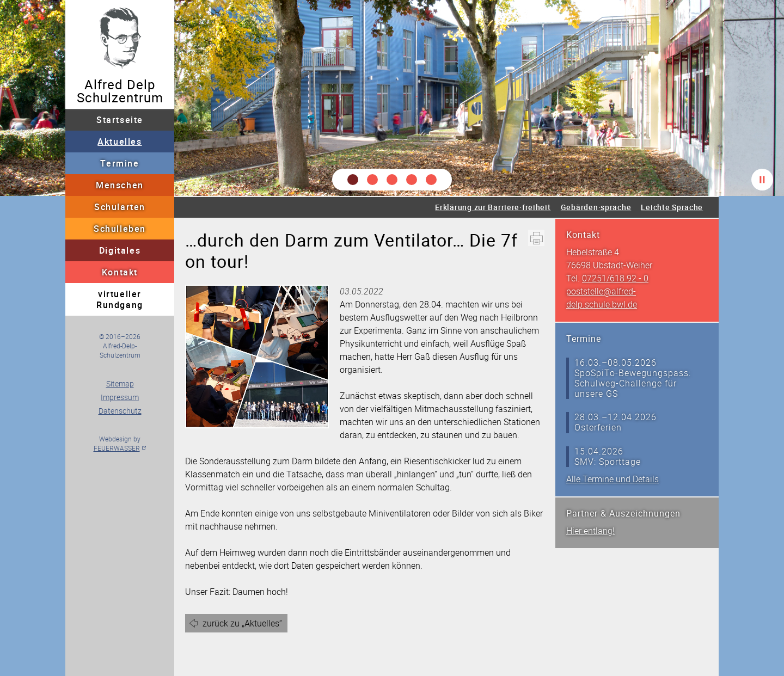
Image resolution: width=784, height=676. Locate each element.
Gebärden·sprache (596, 207)
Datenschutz (120, 411)
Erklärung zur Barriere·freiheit (493, 207)
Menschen (120, 185)
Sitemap (120, 383)
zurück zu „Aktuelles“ (242, 623)
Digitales (120, 250)
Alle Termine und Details (612, 479)
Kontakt (120, 272)
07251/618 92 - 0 (615, 278)
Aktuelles (120, 142)
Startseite (120, 120)
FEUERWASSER (117, 448)
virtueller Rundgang (120, 299)
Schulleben (120, 229)
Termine (120, 163)
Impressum (120, 397)
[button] (353, 180)
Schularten (120, 207)
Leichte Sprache (672, 207)
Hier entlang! (590, 531)
